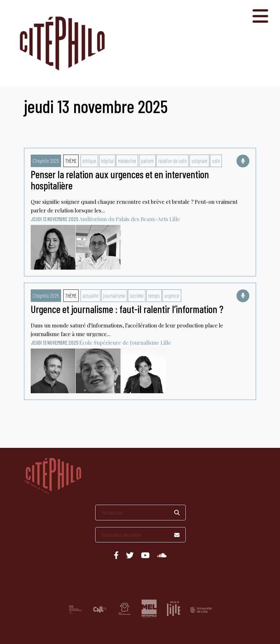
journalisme (114, 295)
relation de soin (172, 161)
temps (154, 295)
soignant (199, 161)
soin (216, 161)
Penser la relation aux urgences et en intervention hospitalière (120, 180)
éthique (89, 161)
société (137, 295)
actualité (90, 295)
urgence (172, 295)
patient (147, 161)
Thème (71, 161)
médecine (127, 161)
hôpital (107, 161)
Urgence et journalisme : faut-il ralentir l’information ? (127, 309)
